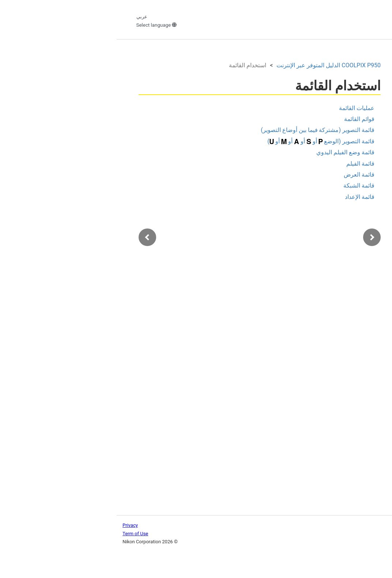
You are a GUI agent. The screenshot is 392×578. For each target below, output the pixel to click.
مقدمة (375, 132)
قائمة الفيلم (360, 382)
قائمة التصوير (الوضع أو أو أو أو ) (337, 342)
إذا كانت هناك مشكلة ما (355, 489)
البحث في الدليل (369, 54)
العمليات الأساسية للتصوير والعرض (341, 185)
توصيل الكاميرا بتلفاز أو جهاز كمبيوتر (339, 453)
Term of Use (19, 534)
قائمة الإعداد (359, 435)
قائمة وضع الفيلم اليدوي (345, 365)
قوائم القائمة (359, 291)
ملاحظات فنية (366, 506)
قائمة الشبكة (358, 418)
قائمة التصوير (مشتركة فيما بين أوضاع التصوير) (336, 314)
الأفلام (375, 238)
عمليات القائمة (356, 274)
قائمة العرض (358, 400)
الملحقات (372, 471)
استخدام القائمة (364, 256)
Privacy (14, 525)
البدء (377, 168)
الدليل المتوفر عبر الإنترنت (212, 65)
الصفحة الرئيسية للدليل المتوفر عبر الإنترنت (334, 102)
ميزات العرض (366, 221)
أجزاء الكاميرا (367, 150)
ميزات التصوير (365, 203)
